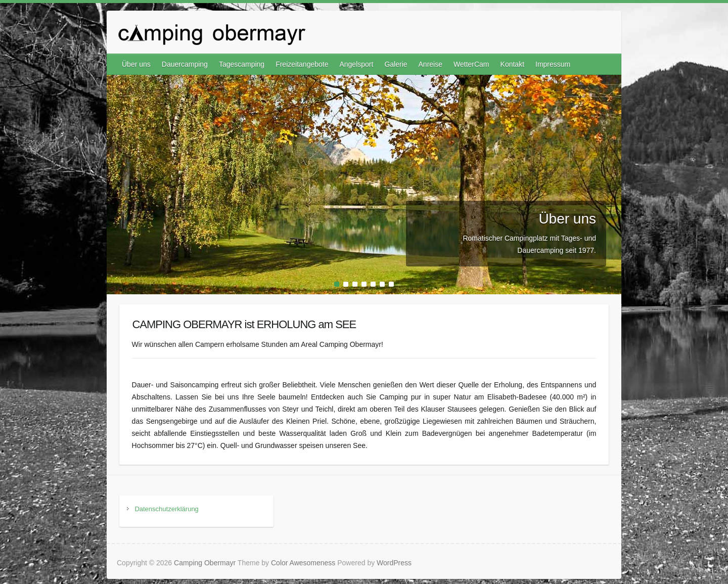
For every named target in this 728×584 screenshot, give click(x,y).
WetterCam (471, 64)
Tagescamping (242, 64)
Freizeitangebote (302, 64)
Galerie (396, 64)
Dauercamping (185, 64)
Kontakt (512, 64)
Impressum (553, 64)
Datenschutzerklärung (166, 509)
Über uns (136, 64)
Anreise (430, 64)
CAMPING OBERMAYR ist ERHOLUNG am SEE (244, 324)
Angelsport (356, 64)
